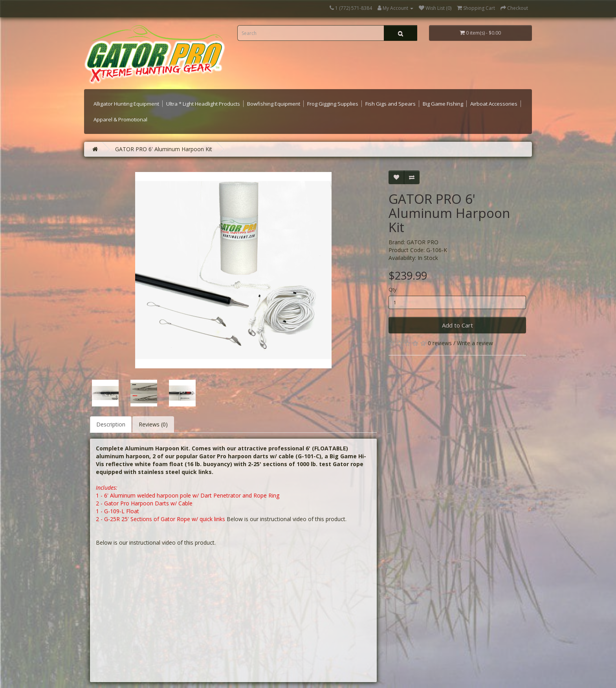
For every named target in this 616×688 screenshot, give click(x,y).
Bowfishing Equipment (274, 104)
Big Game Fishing (443, 104)
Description (111, 424)
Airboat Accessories (494, 104)
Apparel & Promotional (120, 119)
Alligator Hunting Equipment (126, 104)
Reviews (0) (153, 424)
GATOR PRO (423, 242)
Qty (392, 290)
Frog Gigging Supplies (333, 104)
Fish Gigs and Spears (390, 104)
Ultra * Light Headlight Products (203, 104)
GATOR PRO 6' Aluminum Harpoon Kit (164, 149)
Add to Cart (457, 325)
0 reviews (440, 343)
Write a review (475, 343)
